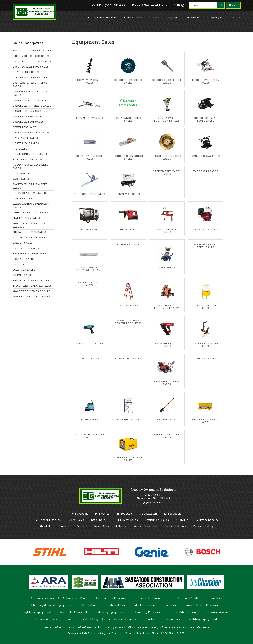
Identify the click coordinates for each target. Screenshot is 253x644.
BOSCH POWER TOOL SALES (31, 67)
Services (193, 14)
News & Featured (150, 5)
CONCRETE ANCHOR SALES (30, 100)
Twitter (102, 514)
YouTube (124, 514)
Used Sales (77, 520)
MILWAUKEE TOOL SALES (29, 232)
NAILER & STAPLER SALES (30, 237)
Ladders (170, 605)
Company (214, 14)
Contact (235, 14)
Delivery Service (207, 520)
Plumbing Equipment (149, 612)
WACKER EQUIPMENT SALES (32, 291)
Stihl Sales (133, 14)
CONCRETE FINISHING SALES (32, 106)
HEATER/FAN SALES (26, 143)
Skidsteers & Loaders (122, 619)
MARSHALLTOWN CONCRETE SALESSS (32, 225)
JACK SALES (21, 179)
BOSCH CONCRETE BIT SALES (32, 61)
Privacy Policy (203, 526)
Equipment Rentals (48, 520)
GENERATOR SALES (25, 127)
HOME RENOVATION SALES (30, 154)
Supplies (173, 14)
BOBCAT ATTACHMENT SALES (32, 50)
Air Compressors (42, 598)
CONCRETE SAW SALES (28, 116)
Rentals (102, 14)
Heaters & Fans (116, 605)
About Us (46, 526)
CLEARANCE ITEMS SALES (30, 77)
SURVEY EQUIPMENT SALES (31, 280)
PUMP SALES (21, 264)
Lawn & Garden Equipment (203, 605)
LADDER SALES (22, 198)
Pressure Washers (218, 612)
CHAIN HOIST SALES (26, 72)
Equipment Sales (157, 520)
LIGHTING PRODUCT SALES (30, 212)
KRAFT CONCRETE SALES (29, 193)
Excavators (215, 598)
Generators (89, 605)
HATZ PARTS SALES (25, 138)
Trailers (151, 619)
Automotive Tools (75, 598)
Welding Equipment (203, 619)
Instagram (148, 514)
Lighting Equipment (37, 612)
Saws (69, 619)
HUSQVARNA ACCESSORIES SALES (30, 166)
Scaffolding (90, 619)
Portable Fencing (185, 612)
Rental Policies (175, 526)
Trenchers (173, 619)
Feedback (173, 514)
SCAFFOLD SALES (24, 270)
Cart (233, 5)
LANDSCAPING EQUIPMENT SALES (31, 205)
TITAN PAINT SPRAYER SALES (32, 286)
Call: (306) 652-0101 (109, 5)
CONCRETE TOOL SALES (28, 122)
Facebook (80, 514)
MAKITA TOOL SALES (26, 218)
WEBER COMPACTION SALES (31, 296)
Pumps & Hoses (46, 619)
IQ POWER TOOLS (24, 173)
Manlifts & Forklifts (74, 612)
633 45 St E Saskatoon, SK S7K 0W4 (154, 496)
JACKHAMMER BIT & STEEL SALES (31, 186)
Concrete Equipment (153, 598)
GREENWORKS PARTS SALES (31, 132)
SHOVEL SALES (23, 275)
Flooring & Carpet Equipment (52, 605)
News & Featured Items (110, 526)
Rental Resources (145, 526)
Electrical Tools (188, 598)
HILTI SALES (21, 149)
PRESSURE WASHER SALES (30, 253)
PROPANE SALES (24, 259)
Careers (64, 526)
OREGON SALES (23, 243)
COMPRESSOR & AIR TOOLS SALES (30, 93)
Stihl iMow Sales (126, 520)
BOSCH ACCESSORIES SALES (31, 56)
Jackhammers (146, 605)
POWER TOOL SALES (26, 248)
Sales (154, 14)
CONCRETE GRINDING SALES (31, 111)
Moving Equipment (111, 612)
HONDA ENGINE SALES (28, 159)
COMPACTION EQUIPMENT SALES (30, 84)
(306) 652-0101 (154, 502)
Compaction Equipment (113, 598)
